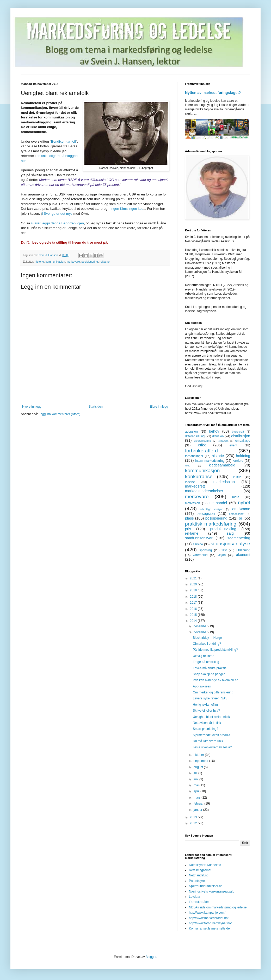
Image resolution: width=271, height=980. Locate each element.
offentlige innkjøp (212, 509)
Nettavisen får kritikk (207, 723)
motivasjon (192, 503)
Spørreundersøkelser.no (206, 886)
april (197, 791)
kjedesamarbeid (222, 465)
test (224, 550)
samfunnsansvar (199, 538)
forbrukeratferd (201, 451)
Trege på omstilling (206, 662)
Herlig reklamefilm (205, 705)
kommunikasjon (55, 262)
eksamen (223, 441)
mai (197, 785)
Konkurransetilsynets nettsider (210, 928)
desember (201, 626)
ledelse (190, 482)
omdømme (241, 509)
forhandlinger (194, 456)
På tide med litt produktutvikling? (215, 650)
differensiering (195, 436)
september (201, 761)
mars (198, 798)
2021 (194, 578)
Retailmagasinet (200, 870)
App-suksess (202, 686)
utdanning (243, 550)
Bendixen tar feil (63, 141)
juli (196, 773)
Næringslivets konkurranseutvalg (212, 892)
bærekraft (238, 432)
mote (236, 497)
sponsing (206, 550)
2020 (194, 584)
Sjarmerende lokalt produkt (211, 735)
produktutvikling (223, 529)
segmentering (239, 538)
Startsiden (96, 407)
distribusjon (241, 436)
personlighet (237, 514)
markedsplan (224, 482)
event (233, 445)
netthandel (218, 503)
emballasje (243, 441)
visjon (222, 555)
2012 (194, 823)
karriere (238, 461)
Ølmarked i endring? (207, 644)
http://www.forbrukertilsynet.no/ (210, 923)
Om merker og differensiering (213, 692)
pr (240, 518)
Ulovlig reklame (204, 656)
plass (189, 518)
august (199, 767)
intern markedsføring (210, 461)
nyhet (244, 502)
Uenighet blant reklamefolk (211, 717)
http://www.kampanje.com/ (207, 913)
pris (188, 529)
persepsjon (206, 514)
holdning (243, 456)
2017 (194, 603)
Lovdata (195, 897)
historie (39, 262)
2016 (194, 609)
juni (196, 779)
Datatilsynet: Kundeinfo (205, 865)
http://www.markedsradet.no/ (209, 918)
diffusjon (218, 436)
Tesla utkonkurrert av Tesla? (212, 747)
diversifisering (202, 441)
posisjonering (90, 262)
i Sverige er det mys (57, 214)
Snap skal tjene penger (209, 674)
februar (199, 804)
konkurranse (199, 476)
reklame (104, 262)
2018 (194, 597)
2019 (194, 590)
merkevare (73, 262)
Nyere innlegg (32, 407)
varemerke (200, 555)
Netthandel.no (199, 875)
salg (230, 533)
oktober (199, 755)
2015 (194, 615)
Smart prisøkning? (205, 729)
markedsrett (195, 486)
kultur (237, 477)
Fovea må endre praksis (210, 668)
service (198, 544)
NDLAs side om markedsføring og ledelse (218, 907)
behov (214, 431)
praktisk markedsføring (211, 524)
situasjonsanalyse (230, 544)
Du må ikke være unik (208, 741)
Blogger (151, 957)
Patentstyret (197, 881)
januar (198, 810)
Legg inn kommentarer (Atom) (60, 414)
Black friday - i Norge (207, 638)
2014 (194, 621)
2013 (194, 817)
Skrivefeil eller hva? (206, 711)
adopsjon (191, 432)
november (201, 632)
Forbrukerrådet (199, 902)
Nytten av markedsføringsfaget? (213, 93)
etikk (202, 445)
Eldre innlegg (159, 407)
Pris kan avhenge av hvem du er (215, 680)
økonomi (243, 555)
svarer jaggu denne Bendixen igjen (57, 223)
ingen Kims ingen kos (127, 209)
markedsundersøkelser (204, 491)
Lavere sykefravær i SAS (210, 698)
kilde (188, 466)
